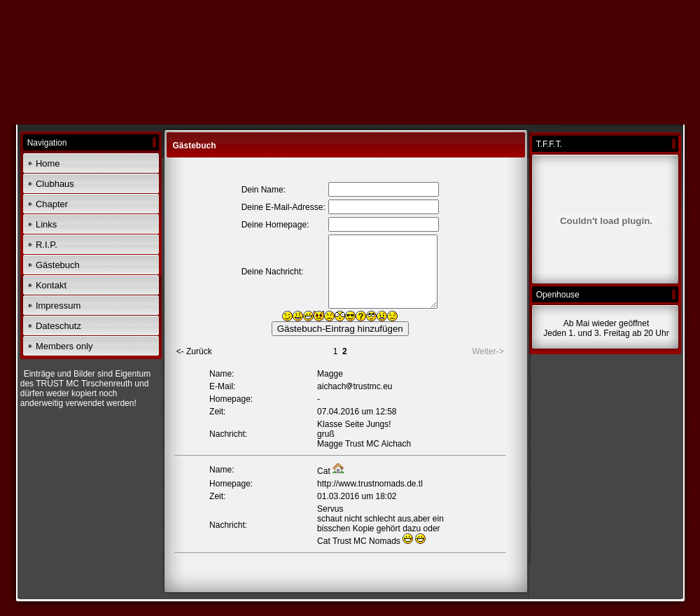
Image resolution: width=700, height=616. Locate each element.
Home (48, 163)
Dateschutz (58, 326)
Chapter (52, 204)
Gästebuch (58, 265)
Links (46, 224)
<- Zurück (194, 351)
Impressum (58, 306)
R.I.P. (47, 245)
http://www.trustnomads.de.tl (370, 484)
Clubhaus (55, 184)
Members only (64, 346)
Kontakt (51, 285)
